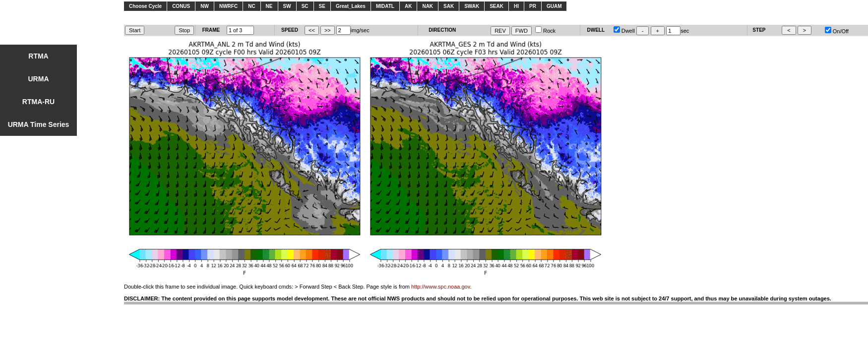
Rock (545, 31)
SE (322, 6)
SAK (449, 6)
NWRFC (228, 6)
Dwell (624, 31)
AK (408, 6)
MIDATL (385, 6)
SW (287, 6)
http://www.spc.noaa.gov (440, 287)
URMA (39, 79)
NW (205, 6)
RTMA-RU (38, 102)
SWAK (472, 6)
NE (269, 6)
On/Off (837, 31)
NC (251, 6)
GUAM (554, 6)
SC (305, 6)
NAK (428, 6)
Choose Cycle (145, 6)
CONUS (181, 6)
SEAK (496, 6)
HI (516, 6)
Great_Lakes (351, 6)
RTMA (38, 56)
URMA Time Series (39, 124)
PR (533, 6)
